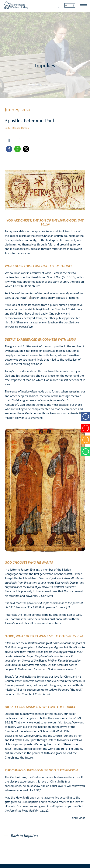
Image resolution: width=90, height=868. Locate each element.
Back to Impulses (24, 836)
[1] (29, 298)
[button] (9, 149)
